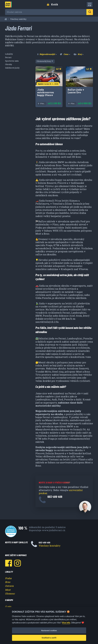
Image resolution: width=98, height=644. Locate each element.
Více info (66, 623)
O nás (8, 606)
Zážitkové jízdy (12, 68)
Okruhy (9, 64)
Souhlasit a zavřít (49, 638)
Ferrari (8, 57)
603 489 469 (55, 497)
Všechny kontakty (50, 546)
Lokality (9, 54)
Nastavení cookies (49, 631)
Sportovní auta (12, 61)
